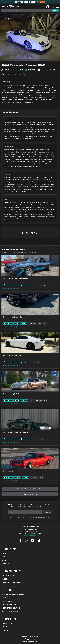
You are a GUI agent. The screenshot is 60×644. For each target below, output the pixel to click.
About (4, 557)
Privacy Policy (45, 517)
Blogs (4, 579)
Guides (5, 598)
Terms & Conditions (30, 642)
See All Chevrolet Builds (30, 494)
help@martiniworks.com (30, 535)
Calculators (7, 601)
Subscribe (47, 512)
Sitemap (5, 564)
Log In (4, 627)
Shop (4, 553)
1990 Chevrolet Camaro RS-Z (13, 70)
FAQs (4, 560)
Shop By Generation (11, 608)
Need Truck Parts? (10, 611)
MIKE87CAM (32, 70)
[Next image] (57, 37)
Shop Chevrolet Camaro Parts (13, 75)
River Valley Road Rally (12, 582)
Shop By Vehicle (9, 605)
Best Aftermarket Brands (13, 594)
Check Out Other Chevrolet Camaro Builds (30, 489)
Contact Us (7, 623)
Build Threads (8, 576)
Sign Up (5, 630)
